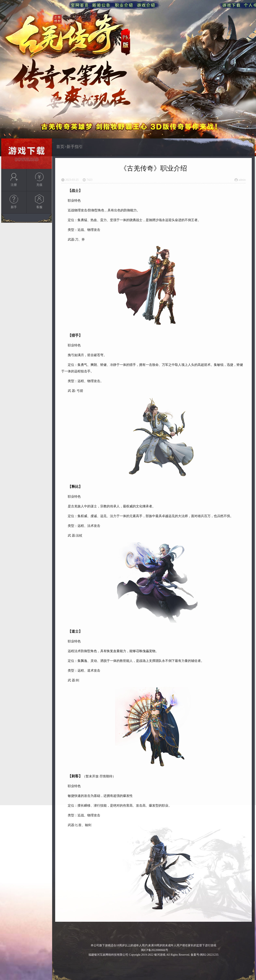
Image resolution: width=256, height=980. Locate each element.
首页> (61, 147)
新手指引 (75, 147)
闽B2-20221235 (209, 955)
